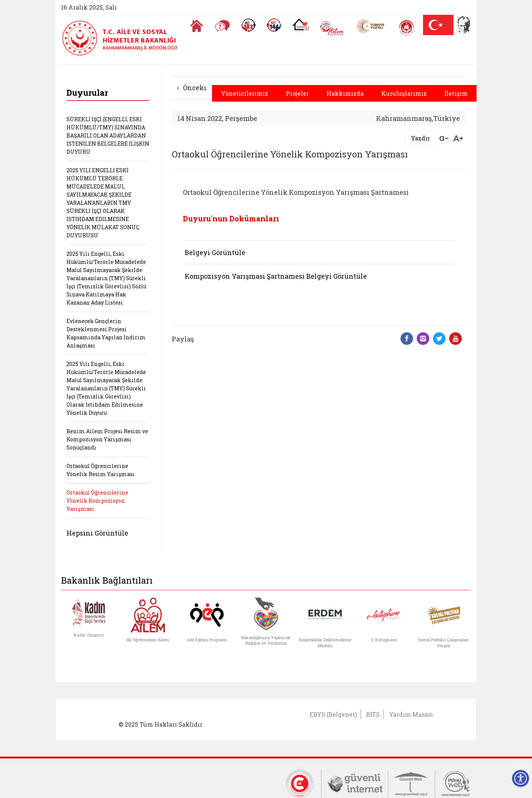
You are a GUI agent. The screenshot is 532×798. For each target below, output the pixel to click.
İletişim (456, 93)
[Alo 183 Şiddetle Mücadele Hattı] (248, 25)
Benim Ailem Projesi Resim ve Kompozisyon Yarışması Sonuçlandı (107, 439)
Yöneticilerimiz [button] (245, 93)
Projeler (297, 93)
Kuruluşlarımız (404, 93)
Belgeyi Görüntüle (215, 252)
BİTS (373, 714)
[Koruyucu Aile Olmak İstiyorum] (301, 24)
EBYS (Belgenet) (333, 714)
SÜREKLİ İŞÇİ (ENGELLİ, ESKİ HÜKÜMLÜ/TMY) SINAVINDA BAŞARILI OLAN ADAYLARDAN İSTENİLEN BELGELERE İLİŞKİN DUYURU (108, 135)
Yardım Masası (411, 714)
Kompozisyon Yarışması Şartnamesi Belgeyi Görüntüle (276, 276)
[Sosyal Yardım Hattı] (274, 25)
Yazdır (420, 138)
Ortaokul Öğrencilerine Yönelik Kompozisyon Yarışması (97, 501)
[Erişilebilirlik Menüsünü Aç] (521, 778)
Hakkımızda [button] (345, 93)
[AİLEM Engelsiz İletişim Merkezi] (332, 28)
